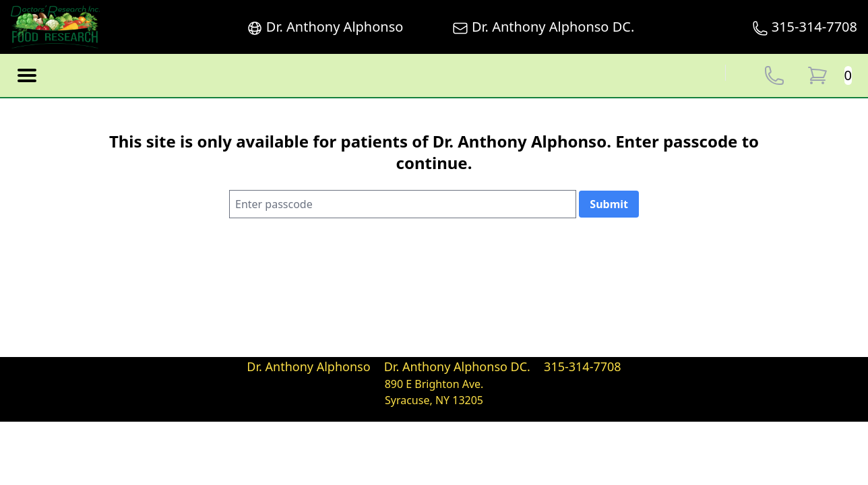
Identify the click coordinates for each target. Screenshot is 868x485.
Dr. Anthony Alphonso (325, 27)
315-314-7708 (805, 27)
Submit (609, 204)
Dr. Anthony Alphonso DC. (544, 27)
